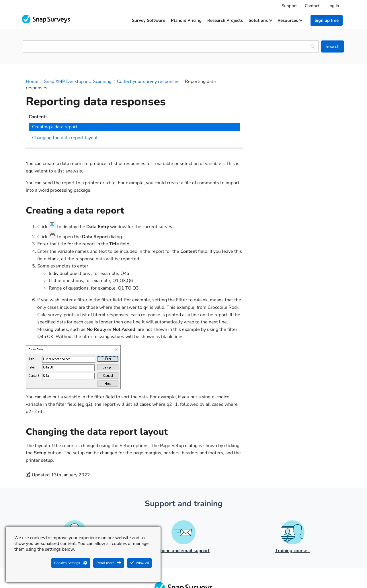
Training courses (292, 502)
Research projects (225, 20)
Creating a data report (282, 91)
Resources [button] (290, 20)
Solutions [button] (260, 20)
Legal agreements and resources (220, 570)
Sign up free (327, 20)
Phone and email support (183, 502)
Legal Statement (164, 570)
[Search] (332, 46)
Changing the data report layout (292, 102)
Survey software (149, 20)
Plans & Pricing (186, 20)
